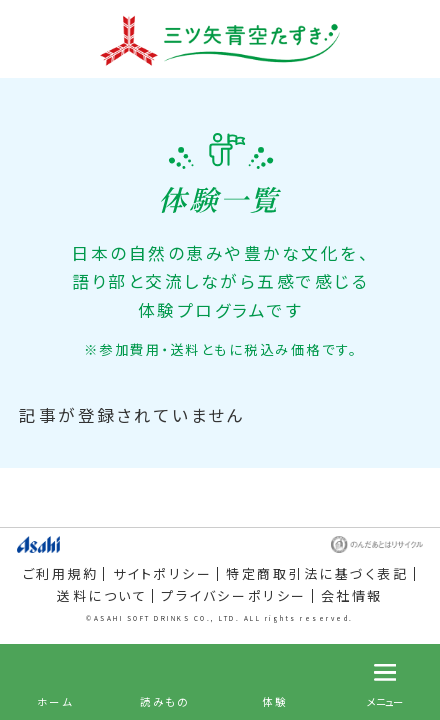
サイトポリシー (163, 574)
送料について (102, 596)
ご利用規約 (61, 574)
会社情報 (352, 596)
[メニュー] (385, 682)
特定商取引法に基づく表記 (317, 574)
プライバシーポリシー (233, 596)
